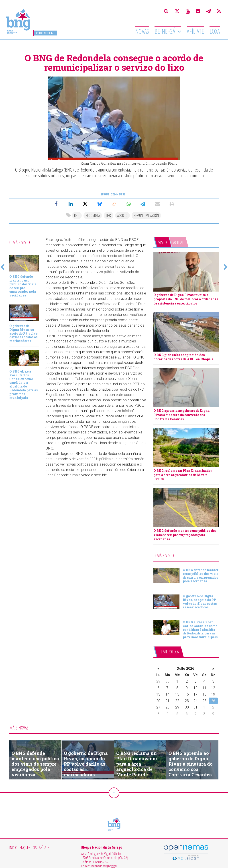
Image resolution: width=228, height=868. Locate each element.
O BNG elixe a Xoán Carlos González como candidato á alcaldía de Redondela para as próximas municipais (23, 384)
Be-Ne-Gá (165, 31)
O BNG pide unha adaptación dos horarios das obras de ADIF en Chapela (183, 357)
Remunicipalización (146, 215)
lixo (109, 215)
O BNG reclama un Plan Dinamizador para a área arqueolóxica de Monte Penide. (183, 475)
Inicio (13, 848)
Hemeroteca (169, 652)
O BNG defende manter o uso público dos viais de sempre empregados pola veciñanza (23, 286)
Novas (142, 31)
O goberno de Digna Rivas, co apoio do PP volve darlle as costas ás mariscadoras (23, 333)
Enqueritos (28, 848)
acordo (122, 215)
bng (77, 215)
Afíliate (195, 31)
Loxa (215, 31)
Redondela (44, 33)
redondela (93, 215)
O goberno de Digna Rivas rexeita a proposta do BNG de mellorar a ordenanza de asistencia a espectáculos (186, 299)
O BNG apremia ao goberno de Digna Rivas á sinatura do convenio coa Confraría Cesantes (181, 415)
